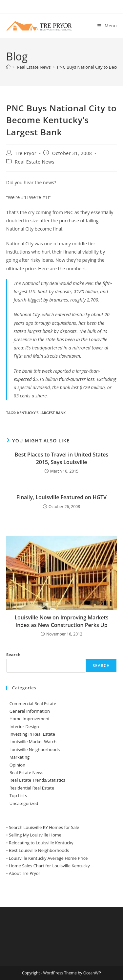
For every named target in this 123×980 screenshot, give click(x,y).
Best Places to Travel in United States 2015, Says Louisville (61, 458)
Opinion (17, 765)
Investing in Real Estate (32, 734)
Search (13, 655)
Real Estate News (35, 162)
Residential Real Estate (32, 788)
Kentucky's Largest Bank (41, 413)
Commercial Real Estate (33, 703)
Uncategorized (24, 803)
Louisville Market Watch (33, 742)
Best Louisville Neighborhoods (39, 850)
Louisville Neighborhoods (35, 749)
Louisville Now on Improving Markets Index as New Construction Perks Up (61, 621)
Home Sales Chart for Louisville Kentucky (49, 866)
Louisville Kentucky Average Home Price (48, 858)
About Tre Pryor (25, 873)
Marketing (20, 757)
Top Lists (18, 795)
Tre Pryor (26, 153)
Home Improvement (30, 719)
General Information (30, 711)
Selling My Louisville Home (35, 835)
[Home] (8, 67)
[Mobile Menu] (107, 26)
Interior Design (24, 726)
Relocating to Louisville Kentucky (41, 843)
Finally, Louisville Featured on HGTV (61, 497)
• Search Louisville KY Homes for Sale (43, 827)
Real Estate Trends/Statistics (37, 780)
